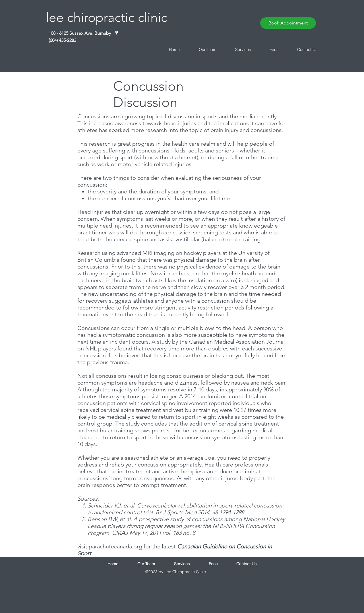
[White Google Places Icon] (117, 33)
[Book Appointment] (288, 23)
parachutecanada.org (115, 546)
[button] (202, 49)
